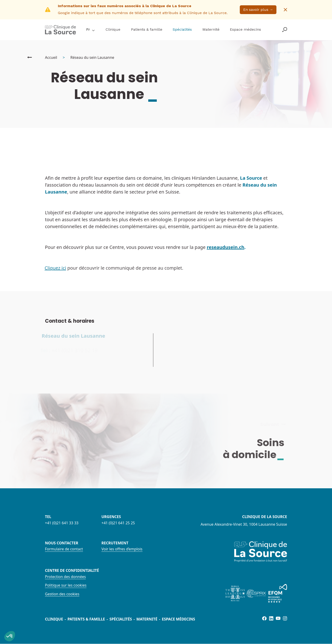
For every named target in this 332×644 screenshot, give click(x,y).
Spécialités (182, 29)
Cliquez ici (52, 268)
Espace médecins (245, 29)
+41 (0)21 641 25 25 (118, 523)
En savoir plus (258, 10)
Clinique (113, 29)
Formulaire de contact (64, 549)
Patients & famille (147, 29)
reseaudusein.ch (226, 247)
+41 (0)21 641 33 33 (62, 523)
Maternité (211, 29)
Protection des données (65, 577)
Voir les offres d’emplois (122, 549)
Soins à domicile (257, 449)
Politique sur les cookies (66, 585)
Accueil (51, 57)
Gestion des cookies (62, 594)
